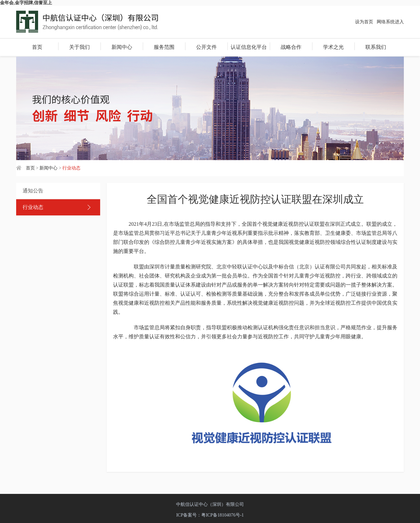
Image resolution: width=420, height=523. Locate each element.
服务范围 (164, 47)
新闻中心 (122, 47)
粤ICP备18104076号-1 (222, 515)
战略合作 (291, 47)
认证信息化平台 (249, 47)
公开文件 (206, 47)
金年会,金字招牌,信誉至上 (26, 3)
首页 (37, 47)
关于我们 (79, 47)
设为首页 (364, 22)
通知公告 (33, 191)
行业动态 (33, 207)
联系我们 (376, 47)
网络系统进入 (390, 22)
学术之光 (333, 47)
